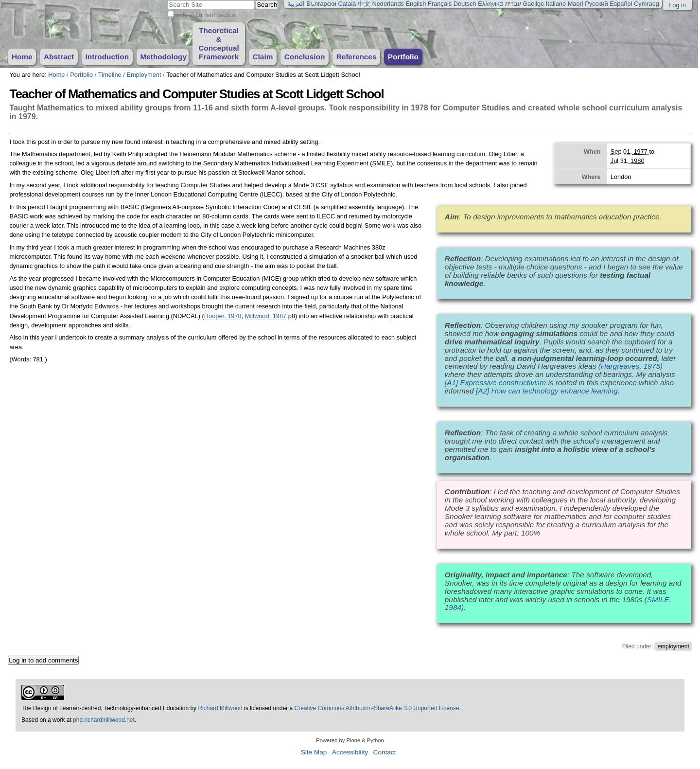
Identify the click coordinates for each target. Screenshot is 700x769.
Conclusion (305, 57)
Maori (576, 4)
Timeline (110, 75)
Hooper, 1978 (223, 316)
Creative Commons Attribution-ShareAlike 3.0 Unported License (377, 708)
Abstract (59, 57)
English (416, 4)
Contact (385, 752)
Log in (677, 5)
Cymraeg (647, 4)
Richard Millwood (220, 708)
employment (673, 646)
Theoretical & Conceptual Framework (219, 44)
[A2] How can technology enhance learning (547, 391)
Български (321, 4)
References (357, 57)
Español (621, 4)
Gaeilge (533, 4)
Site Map (314, 752)
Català (347, 4)
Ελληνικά (490, 4)
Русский (596, 4)
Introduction (107, 57)
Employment (144, 75)
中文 (364, 4)
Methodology (163, 57)
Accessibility (350, 752)
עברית (513, 4)
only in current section (206, 15)
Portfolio (403, 57)
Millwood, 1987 (266, 316)
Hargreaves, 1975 (630, 366)
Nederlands (388, 4)
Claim (262, 57)
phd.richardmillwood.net (104, 720)
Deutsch (465, 4)
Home (22, 57)
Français (440, 4)
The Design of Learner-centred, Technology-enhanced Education (106, 708)
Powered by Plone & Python (350, 740)
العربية (296, 4)
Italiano (556, 4)
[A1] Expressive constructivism (495, 383)
